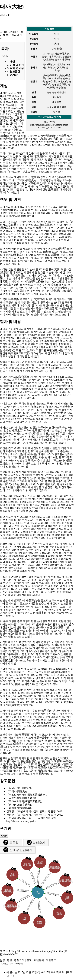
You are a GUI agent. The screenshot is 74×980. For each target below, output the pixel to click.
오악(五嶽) (41, 767)
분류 (3, 960)
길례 (29, 960)
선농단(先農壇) (12, 717)
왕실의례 (19, 960)
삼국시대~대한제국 (12, 964)
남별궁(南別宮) (40, 750)
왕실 (10, 960)
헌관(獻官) (59, 627)
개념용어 (39, 960)
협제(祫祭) (6, 386)
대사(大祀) (49, 122)
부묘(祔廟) (14, 538)
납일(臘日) (57, 380)
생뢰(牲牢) (39, 613)
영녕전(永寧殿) (26, 460)
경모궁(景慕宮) (22, 735)
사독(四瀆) (6, 771)
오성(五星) (6, 764)
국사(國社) (27, 278)
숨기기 (6, 56)
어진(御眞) (9, 398)
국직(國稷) (59, 669)
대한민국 (51, 960)
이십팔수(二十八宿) (24, 764)
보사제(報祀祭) (12, 705)
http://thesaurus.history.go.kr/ (21, 821)
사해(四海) (66, 767)
